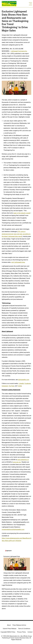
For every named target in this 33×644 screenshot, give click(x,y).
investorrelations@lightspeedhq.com (13, 529)
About (9, 625)
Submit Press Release (10, 629)
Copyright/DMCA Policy (8, 632)
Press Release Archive (19, 625)
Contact (30, 632)
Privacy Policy (21, 632)
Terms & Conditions (24, 629)
